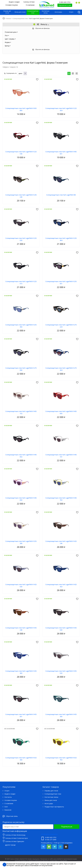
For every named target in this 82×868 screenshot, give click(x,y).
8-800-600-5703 (65, 2)
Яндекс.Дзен (66, 847)
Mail (60, 847)
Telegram (55, 847)
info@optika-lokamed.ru (49, 834)
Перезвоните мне (65, 5)
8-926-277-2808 (51, 840)
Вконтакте (43, 847)
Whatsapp (49, 847)
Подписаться (67, 827)
